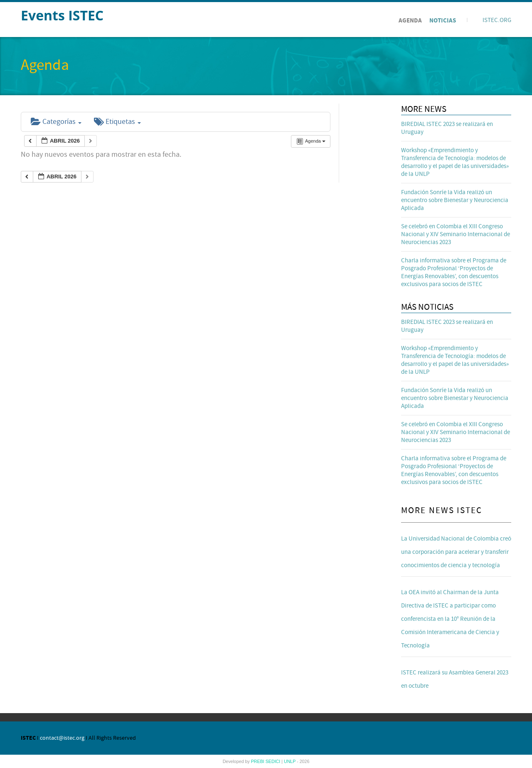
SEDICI (274, 761)
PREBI (258, 761)
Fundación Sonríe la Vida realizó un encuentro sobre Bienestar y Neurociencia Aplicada (455, 200)
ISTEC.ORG (497, 20)
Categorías (56, 122)
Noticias (443, 21)
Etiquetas (117, 122)
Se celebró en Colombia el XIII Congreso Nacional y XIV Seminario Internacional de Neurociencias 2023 (456, 234)
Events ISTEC (62, 15)
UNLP (290, 761)
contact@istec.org (62, 738)
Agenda (410, 21)
